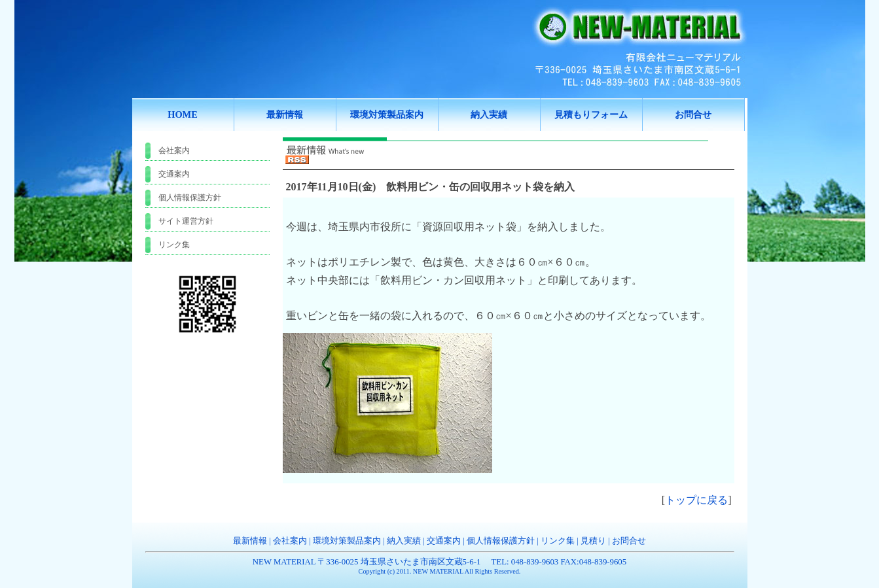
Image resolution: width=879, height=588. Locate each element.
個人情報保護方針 (190, 198)
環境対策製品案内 (347, 541)
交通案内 (174, 174)
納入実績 (404, 541)
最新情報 (250, 541)
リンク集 (174, 245)
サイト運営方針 (186, 221)
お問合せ (629, 541)
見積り (593, 541)
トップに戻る (696, 500)
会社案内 (174, 150)
